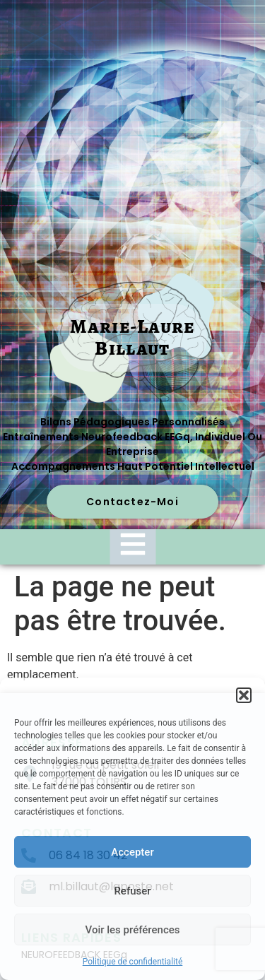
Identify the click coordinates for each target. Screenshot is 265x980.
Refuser (132, 891)
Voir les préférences (133, 930)
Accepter (132, 852)
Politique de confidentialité (133, 962)
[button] (244, 695)
